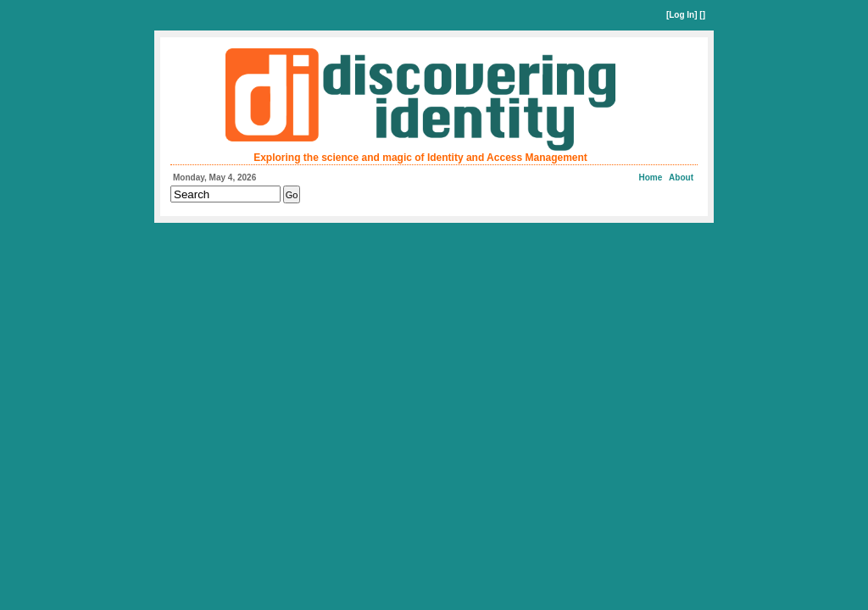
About (681, 177)
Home (651, 177)
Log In (682, 15)
